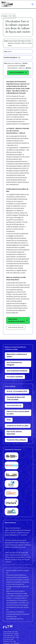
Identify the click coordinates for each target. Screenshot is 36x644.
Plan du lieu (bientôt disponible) (14, 433)
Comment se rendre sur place (18, 426)
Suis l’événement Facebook (17, 371)
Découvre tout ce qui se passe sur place (18, 413)
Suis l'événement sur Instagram (14, 364)
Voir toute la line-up (14, 406)
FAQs (9, 420)
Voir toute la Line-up (16, 328)
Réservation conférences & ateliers (18, 320)
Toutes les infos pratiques (16, 440)
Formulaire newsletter (15, 377)
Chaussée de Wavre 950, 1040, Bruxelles (16, 399)
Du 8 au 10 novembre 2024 (17, 391)
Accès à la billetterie (18, 73)
